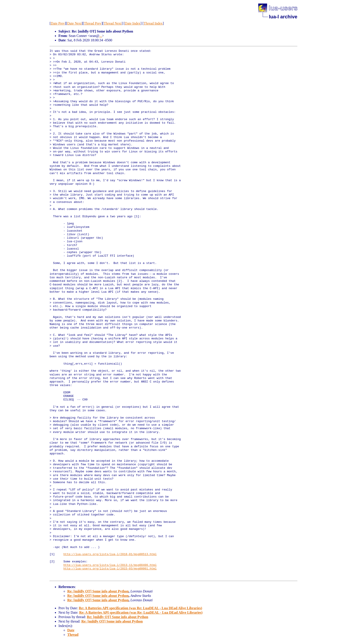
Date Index (133, 23)
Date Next (74, 23)
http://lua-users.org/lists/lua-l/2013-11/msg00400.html (110, 565)
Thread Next (113, 23)
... (101, 36)
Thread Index (153, 23)
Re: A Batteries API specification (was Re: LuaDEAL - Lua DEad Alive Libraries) (140, 608)
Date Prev (58, 23)
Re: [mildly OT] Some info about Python (98, 591)
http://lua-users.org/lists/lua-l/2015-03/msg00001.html (110, 569)
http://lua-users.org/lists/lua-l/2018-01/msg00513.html (110, 554)
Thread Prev (93, 23)
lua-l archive (283, 17)
